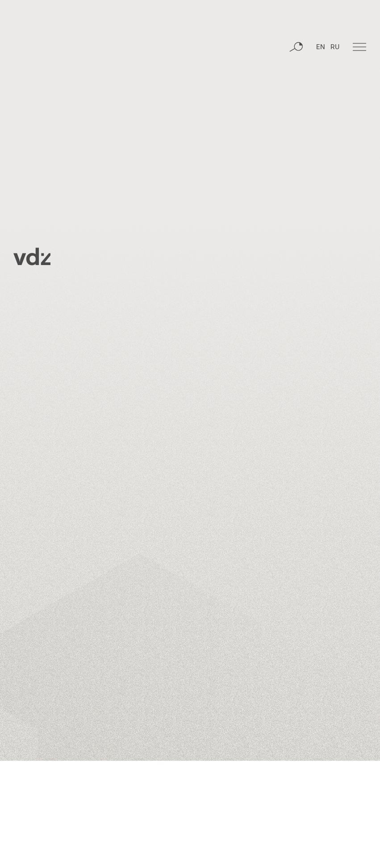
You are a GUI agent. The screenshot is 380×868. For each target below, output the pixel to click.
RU (335, 56)
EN (321, 56)
